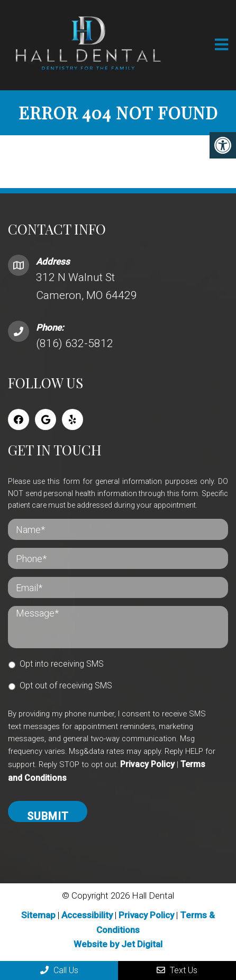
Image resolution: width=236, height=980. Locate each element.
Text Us (177, 970)
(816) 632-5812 (75, 343)
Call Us (59, 970)
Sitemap (38, 915)
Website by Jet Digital (118, 944)
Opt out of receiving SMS (66, 685)
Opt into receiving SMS (62, 664)
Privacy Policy (147, 764)
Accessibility (87, 915)
